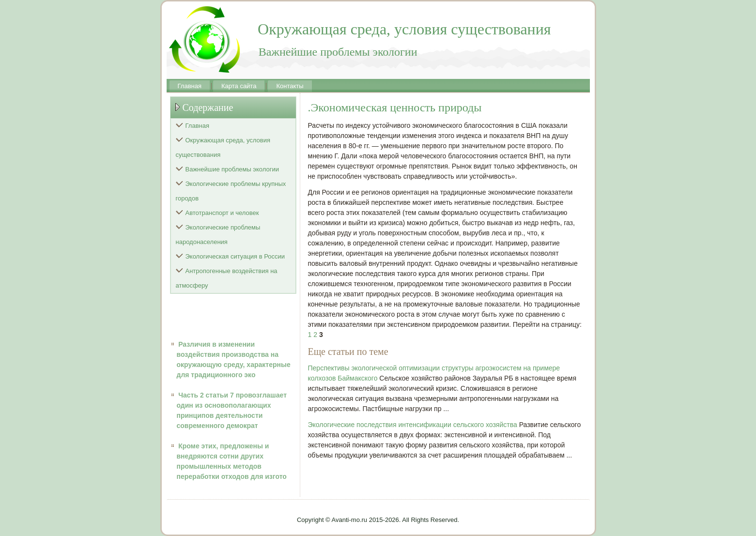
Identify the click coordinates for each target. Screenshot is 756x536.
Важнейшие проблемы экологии (232, 169)
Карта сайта (239, 86)
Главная (190, 86)
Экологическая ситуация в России (235, 256)
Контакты (290, 86)
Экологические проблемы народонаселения (218, 235)
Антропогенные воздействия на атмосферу (227, 278)
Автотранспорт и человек (222, 213)
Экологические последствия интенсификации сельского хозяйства (413, 425)
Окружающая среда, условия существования (223, 147)
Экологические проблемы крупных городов (231, 191)
